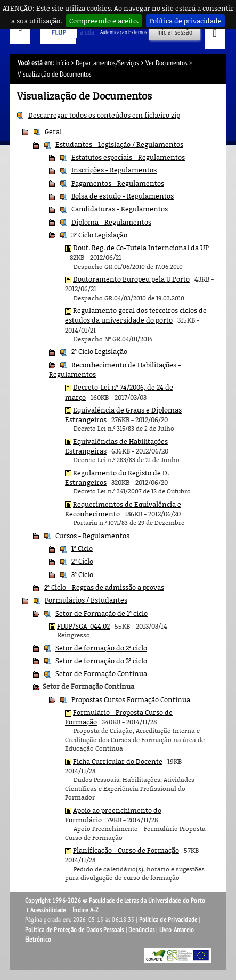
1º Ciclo (82, 548)
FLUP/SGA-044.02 (83, 626)
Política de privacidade (185, 21)
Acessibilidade (48, 910)
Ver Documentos (166, 63)
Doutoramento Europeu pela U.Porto (131, 279)
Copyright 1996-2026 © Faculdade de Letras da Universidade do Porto (115, 901)
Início (62, 63)
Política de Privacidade (168, 920)
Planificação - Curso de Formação (126, 850)
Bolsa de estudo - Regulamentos (123, 196)
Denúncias (141, 930)
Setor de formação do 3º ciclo (101, 661)
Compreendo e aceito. (104, 21)
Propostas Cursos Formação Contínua (131, 699)
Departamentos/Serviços (107, 63)
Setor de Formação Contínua (101, 673)
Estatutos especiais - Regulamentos (128, 157)
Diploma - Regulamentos (111, 222)
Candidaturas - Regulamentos (120, 209)
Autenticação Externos (124, 32)
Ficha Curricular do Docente (118, 761)
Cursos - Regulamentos (92, 536)
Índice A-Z (86, 910)
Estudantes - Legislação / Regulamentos (119, 144)
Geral (53, 131)
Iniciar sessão (175, 32)
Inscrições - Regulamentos (114, 170)
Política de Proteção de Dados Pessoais (75, 930)
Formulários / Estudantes (86, 600)
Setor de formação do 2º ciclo (101, 648)
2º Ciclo (82, 561)
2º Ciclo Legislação (99, 351)
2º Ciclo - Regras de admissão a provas (104, 587)
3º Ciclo (82, 574)
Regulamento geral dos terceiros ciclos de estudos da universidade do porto (136, 315)
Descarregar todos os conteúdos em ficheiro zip (104, 115)
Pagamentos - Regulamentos (118, 183)
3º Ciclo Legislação (99, 235)
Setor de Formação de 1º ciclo (101, 613)
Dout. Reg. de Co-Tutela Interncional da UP (141, 248)
